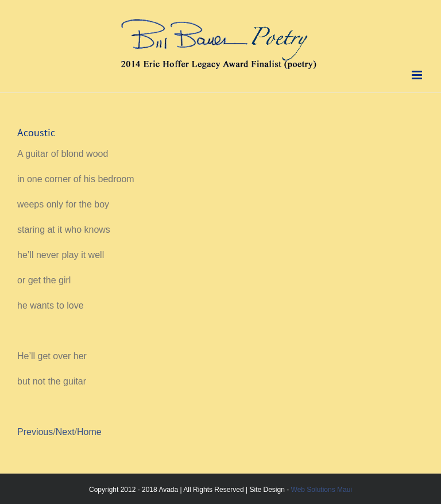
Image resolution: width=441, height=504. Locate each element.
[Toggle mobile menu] (418, 75)
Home (89, 432)
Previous (35, 432)
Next (65, 432)
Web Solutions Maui (322, 490)
